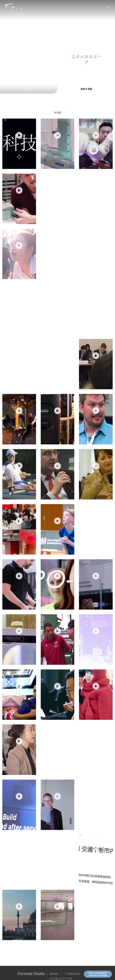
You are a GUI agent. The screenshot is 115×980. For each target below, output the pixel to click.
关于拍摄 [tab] (29, 89)
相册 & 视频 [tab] (86, 89)
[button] (58, 113)
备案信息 (54, 974)
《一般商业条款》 (73, 974)
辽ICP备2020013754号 (61, 978)
